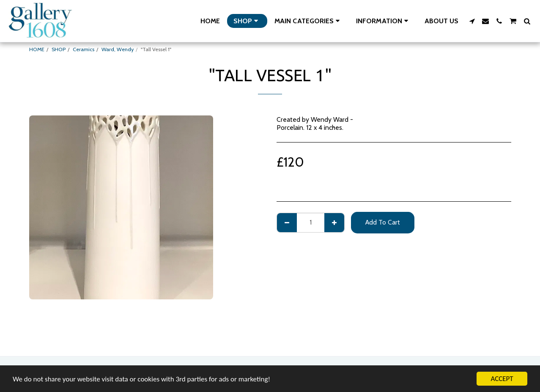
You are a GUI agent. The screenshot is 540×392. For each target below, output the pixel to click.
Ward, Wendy (118, 49)
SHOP (59, 49)
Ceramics (84, 49)
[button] (308, 21)
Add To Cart (383, 222)
